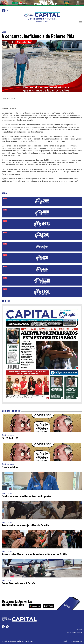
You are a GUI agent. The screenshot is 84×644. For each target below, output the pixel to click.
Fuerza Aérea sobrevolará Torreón (18, 583)
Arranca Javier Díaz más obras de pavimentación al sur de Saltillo (34, 554)
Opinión (4, 435)
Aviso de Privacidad (75, 632)
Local (4, 32)
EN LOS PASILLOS (10, 438)
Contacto (79, 630)
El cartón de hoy (10, 467)
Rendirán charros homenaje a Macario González (26, 525)
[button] (81, 23)
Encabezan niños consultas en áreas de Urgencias (26, 496)
